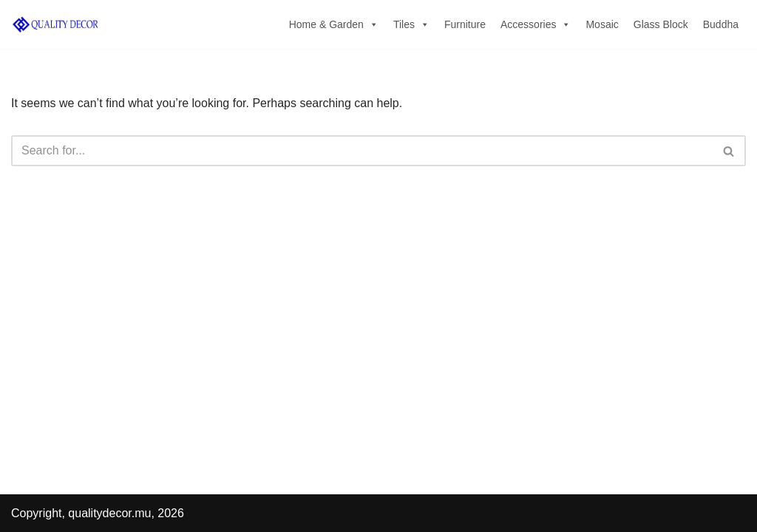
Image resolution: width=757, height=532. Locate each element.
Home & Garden (334, 24)
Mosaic (602, 24)
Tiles (411, 24)
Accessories (536, 24)
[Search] (362, 151)
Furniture (465, 24)
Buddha (721, 24)
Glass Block (661, 24)
